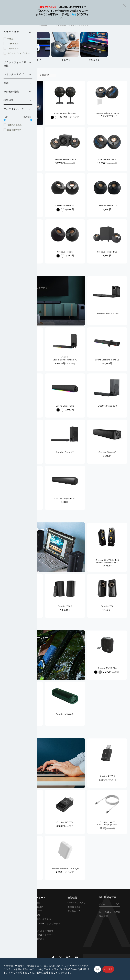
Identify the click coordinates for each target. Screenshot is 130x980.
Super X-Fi (10, 903)
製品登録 (104, 916)
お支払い (40, 907)
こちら (73, 14)
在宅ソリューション (14, 919)
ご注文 (39, 911)
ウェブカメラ (11, 924)
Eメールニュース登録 (110, 912)
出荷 (38, 915)
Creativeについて (76, 903)
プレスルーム (74, 911)
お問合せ (40, 939)
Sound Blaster (11, 907)
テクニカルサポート (46, 935)
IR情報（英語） (75, 907)
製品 (38, 903)
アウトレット (11, 939)
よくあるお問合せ (45, 931)
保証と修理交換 (44, 919)
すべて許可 (108, 969)
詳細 (97, 969)
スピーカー (10, 911)
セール (7, 943)
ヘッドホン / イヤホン (15, 915)
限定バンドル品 (12, 935)
